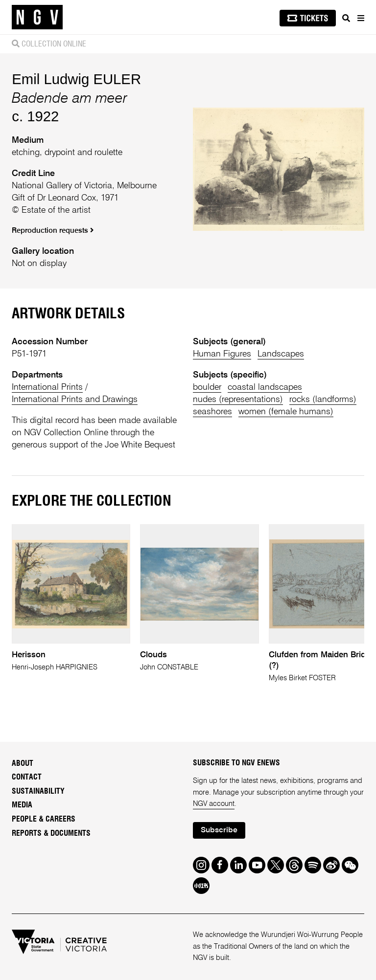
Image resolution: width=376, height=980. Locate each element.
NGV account (214, 804)
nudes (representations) (238, 400)
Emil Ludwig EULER (76, 79)
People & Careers (44, 819)
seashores (212, 412)
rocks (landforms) (323, 400)
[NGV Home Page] (37, 17)
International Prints (47, 387)
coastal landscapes (265, 387)
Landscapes (281, 354)
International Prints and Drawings (75, 400)
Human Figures (222, 354)
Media (22, 805)
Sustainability (38, 791)
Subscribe (219, 830)
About (23, 763)
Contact (27, 777)
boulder (207, 387)
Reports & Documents (51, 833)
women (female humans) (286, 412)
